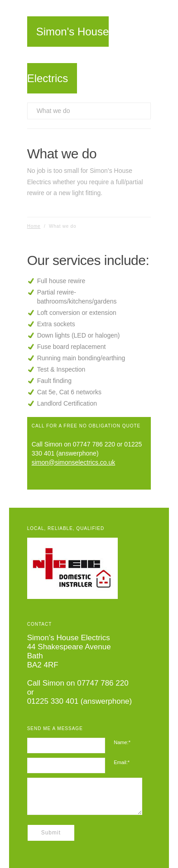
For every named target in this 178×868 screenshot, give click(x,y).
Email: (122, 762)
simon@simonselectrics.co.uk (74, 462)
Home (34, 226)
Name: (122, 742)
